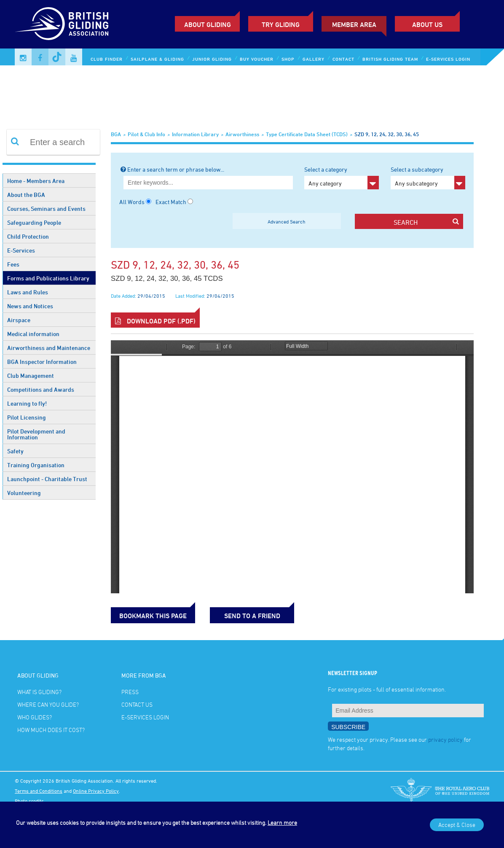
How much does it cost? (51, 730)
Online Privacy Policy (96, 791)
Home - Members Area (36, 181)
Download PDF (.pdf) (155, 321)
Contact (343, 59)
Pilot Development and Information (36, 434)
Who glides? (35, 717)
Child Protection (28, 236)
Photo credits (29, 801)
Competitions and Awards (41, 389)
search (426, 222)
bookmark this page (153, 616)
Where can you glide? (48, 704)
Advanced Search (287, 221)
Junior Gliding (212, 59)
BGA (116, 134)
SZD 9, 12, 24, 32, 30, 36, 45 (387, 134)
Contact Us (137, 704)
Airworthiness (242, 134)
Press (130, 692)
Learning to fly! (27, 403)
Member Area (354, 24)
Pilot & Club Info (146, 134)
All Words (132, 202)
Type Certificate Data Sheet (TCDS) (307, 134)
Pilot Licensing (27, 417)
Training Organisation (36, 465)
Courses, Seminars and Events (46, 209)
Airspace (19, 320)
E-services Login (448, 59)
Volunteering (24, 493)
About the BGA (26, 195)
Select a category (342, 178)
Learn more (282, 822)
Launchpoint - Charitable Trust (47, 479)
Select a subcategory (428, 178)
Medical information (33, 334)
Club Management (31, 376)
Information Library (195, 134)
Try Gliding (281, 24)
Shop (288, 59)
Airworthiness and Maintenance (49, 348)
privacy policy (445, 739)
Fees (13, 264)
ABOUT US (427, 24)
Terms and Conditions (39, 791)
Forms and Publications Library (48, 278)
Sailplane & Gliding (157, 59)
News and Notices (30, 306)
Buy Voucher (257, 59)
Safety (15, 451)
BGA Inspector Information (42, 362)
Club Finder (107, 59)
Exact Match (171, 202)
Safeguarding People (34, 222)
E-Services (21, 250)
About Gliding (208, 24)
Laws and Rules (28, 292)
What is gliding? (39, 692)
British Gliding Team (390, 59)
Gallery (314, 59)
